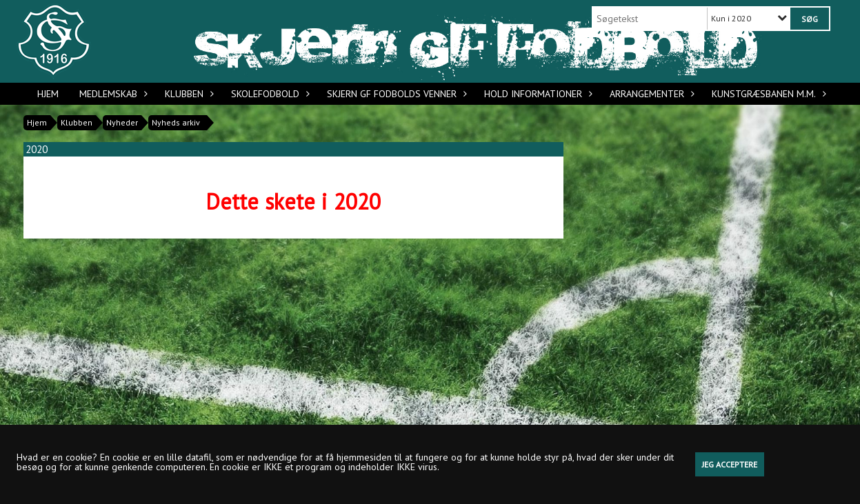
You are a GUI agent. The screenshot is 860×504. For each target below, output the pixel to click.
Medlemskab (112, 94)
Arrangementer (650, 94)
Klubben (188, 94)
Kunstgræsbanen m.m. (767, 94)
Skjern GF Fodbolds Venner (395, 94)
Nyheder (122, 122)
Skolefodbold (269, 94)
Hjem (48, 94)
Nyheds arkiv (176, 122)
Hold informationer (537, 94)
